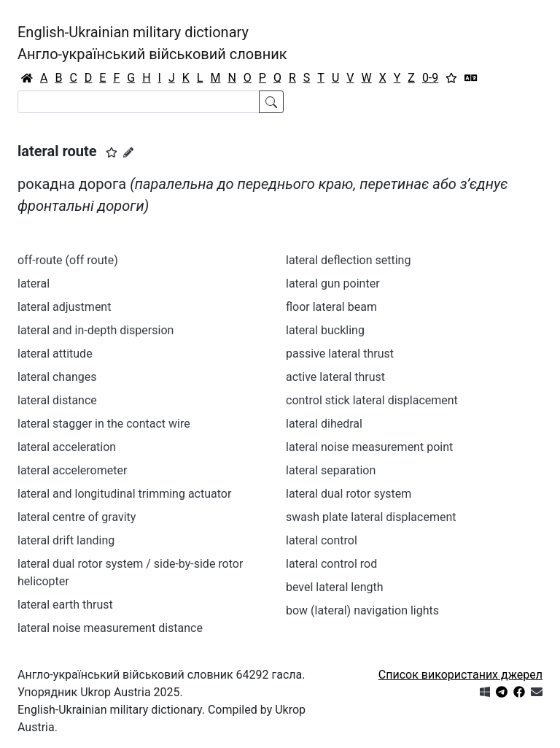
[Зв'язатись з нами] (537, 692)
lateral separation (331, 470)
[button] (112, 153)
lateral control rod (331, 564)
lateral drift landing (66, 540)
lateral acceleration (67, 447)
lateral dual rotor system (349, 494)
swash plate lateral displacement (371, 517)
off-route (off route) (68, 260)
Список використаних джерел (460, 675)
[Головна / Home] (27, 78)
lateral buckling (325, 330)
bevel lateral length (335, 587)
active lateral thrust (335, 377)
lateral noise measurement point (369, 447)
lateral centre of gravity (77, 517)
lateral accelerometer (72, 470)
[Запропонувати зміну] (128, 153)
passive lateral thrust (340, 354)
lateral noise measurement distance (110, 628)
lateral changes (57, 377)
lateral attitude (55, 354)
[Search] (139, 102)
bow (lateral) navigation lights (362, 610)
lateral (34, 284)
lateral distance (57, 400)
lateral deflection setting (348, 260)
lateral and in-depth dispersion (96, 330)
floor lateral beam (331, 307)
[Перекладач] (471, 78)
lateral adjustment (64, 307)
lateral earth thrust (65, 605)
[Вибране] (451, 78)
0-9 (430, 78)
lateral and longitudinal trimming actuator (124, 494)
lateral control (322, 540)
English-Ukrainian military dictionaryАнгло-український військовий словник (152, 43)
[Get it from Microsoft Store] (485, 692)
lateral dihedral (324, 424)
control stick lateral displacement (372, 400)
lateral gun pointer (333, 284)
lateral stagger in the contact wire (104, 424)
